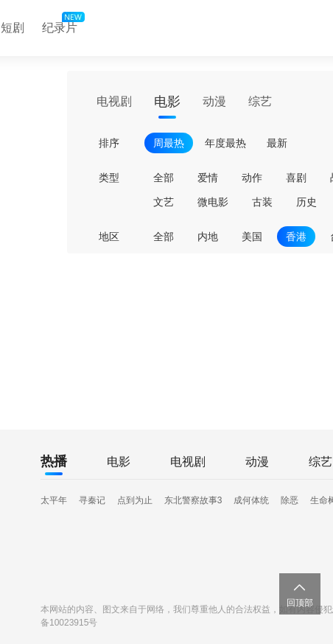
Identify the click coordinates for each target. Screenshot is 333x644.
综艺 (260, 101)
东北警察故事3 (193, 500)
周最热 (169, 143)
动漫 (214, 101)
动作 (252, 178)
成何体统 (251, 500)
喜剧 (296, 178)
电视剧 (114, 101)
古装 (262, 202)
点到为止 (135, 500)
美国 (252, 237)
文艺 (164, 202)
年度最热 (225, 143)
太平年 (54, 500)
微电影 (213, 202)
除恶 (290, 500)
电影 (167, 102)
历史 (306, 202)
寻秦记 (92, 500)
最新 (277, 143)
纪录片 (62, 24)
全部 (164, 178)
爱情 (208, 178)
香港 (296, 237)
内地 (208, 237)
